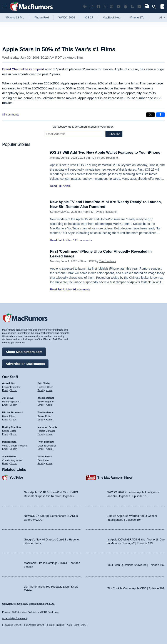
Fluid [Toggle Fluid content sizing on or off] (50, 625)
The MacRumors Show (115, 477)
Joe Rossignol (110, 158)
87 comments (11, 114)
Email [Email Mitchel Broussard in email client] (5, 420)
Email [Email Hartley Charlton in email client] (5, 434)
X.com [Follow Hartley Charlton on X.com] (14, 434)
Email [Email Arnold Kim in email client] (5, 390)
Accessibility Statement (14, 618)
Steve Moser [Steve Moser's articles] (9, 456)
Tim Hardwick (108, 261)
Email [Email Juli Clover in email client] (5, 405)
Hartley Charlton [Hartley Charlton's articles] (12, 427)
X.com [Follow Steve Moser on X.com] (14, 463)
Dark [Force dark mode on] (83, 625)
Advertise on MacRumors (25, 364)
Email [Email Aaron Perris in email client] (41, 463)
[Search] (156, 7)
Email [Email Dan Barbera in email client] (5, 449)
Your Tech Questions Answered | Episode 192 (136, 565)
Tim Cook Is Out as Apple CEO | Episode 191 (136, 588)
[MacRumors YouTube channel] (119, 7)
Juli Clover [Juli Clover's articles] (8, 398)
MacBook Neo (112, 17)
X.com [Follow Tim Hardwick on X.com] (49, 420)
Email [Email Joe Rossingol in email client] (41, 405)
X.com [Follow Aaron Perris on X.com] (49, 463)
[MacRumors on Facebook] (99, 7)
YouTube (16, 477)
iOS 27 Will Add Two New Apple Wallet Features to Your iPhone (105, 152)
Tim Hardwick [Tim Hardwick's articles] (45, 412)
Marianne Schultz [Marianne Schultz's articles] (47, 427)
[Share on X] (150, 115)
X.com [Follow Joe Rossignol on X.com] (49, 405)
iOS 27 (89, 17)
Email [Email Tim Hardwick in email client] (41, 420)
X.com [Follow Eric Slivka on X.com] (49, 390)
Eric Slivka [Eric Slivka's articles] (44, 383)
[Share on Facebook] (160, 115)
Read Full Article (60, 186)
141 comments (82, 240)
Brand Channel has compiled (23, 69)
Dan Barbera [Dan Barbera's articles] (9, 442)
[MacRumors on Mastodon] (112, 7)
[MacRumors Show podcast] (85, 7)
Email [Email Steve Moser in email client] (5, 463)
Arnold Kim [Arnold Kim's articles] (9, 383)
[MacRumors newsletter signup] (139, 7)
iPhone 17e (137, 17)
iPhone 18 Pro (15, 17)
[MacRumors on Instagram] (92, 7)
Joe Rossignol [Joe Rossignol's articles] (46, 398)
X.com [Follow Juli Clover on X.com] (14, 405)
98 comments (82, 289)
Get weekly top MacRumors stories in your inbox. (84, 127)
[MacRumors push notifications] (125, 7)
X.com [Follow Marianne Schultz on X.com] (49, 434)
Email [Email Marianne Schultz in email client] (41, 434)
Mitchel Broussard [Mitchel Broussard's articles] (13, 412)
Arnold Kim (75, 57)
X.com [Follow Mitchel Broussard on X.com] (14, 420)
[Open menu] (5, 7)
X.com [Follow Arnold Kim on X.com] (14, 390)
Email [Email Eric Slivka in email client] (41, 390)
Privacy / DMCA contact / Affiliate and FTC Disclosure (30, 612)
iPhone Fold (41, 17)
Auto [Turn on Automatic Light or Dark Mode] (69, 625)
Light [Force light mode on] (76, 625)
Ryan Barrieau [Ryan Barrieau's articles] (46, 442)
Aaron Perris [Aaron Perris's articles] (45, 456)
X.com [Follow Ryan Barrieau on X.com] (49, 449)
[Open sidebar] (162, 7)
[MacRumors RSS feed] (132, 7)
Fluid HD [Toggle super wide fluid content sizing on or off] (59, 625)
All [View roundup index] (162, 17)
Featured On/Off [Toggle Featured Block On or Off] (12, 625)
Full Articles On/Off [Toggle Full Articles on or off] (34, 625)
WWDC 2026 (67, 17)
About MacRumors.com (24, 352)
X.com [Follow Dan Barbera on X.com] (14, 449)
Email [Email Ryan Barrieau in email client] (41, 449)
